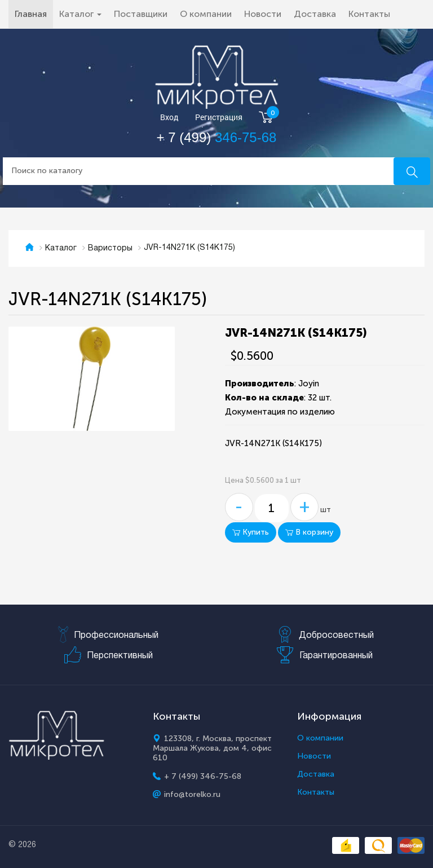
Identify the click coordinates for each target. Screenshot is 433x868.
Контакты (369, 14)
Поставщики (141, 14)
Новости (263, 14)
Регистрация (219, 118)
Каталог (61, 248)
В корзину (309, 532)
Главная (34, 14)
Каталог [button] (80, 14)
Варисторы (110, 248)
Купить (251, 532)
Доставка (315, 14)
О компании (206, 14)
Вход (169, 118)
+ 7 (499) (217, 137)
